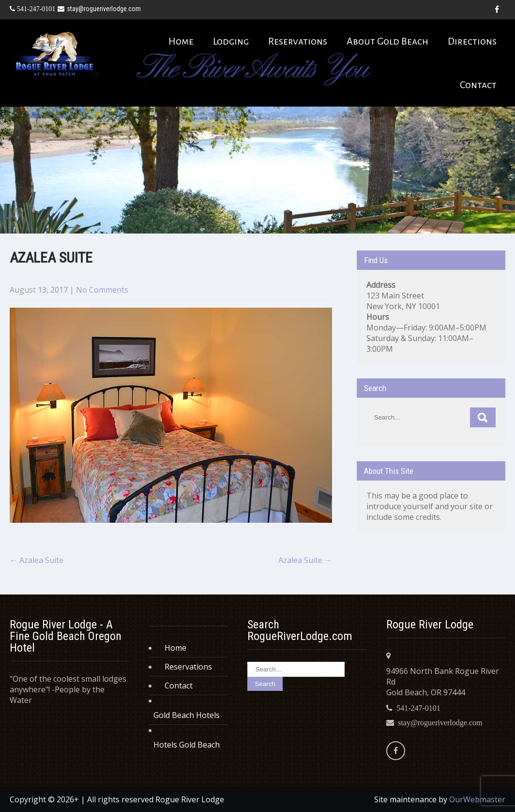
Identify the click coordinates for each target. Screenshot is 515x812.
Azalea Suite (37, 560)
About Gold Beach (387, 41)
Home (181, 41)
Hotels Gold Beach (187, 745)
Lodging (231, 41)
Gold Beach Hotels (187, 715)
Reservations (298, 41)
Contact (478, 85)
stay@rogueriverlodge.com (99, 9)
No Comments (102, 290)
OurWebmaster (477, 799)
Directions (472, 41)
